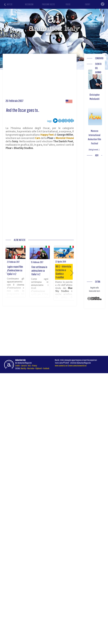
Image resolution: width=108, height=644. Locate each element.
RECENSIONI (29, 4)
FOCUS (68, 4)
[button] (72, 273)
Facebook (46, 368)
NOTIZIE (10, 4)
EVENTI (88, 4)
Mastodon (31, 368)
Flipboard (39, 368)
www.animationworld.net (78, 366)
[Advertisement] (53, 77)
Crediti (18, 366)
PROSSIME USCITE (49, 4)
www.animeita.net (61, 366)
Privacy (35, 366)
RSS (29, 366)
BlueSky (23, 368)
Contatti (24, 366)
